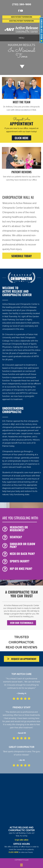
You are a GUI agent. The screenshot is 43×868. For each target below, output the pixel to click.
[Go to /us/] (21, 106)
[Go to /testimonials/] (21, 176)
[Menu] (21, 865)
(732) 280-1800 (22, 4)
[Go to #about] (22, 66)
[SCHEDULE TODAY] (21, 256)
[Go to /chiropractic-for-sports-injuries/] (21, 562)
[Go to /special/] (21, 52)
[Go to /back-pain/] (21, 554)
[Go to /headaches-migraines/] (21, 529)
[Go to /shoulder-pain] (21, 546)
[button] (21, 138)
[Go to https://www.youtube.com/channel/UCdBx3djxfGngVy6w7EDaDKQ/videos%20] (21, 11)
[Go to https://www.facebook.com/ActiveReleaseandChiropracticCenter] (19, 11)
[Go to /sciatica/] (21, 537)
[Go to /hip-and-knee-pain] (21, 569)
